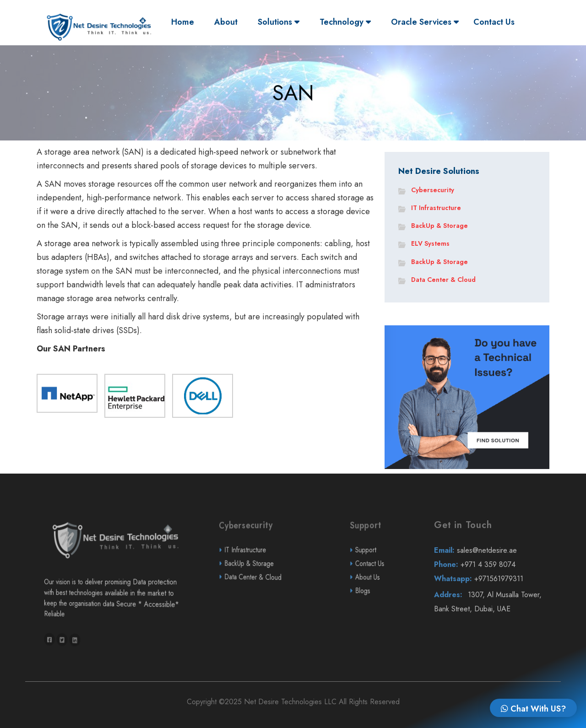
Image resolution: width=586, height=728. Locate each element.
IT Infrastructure (436, 208)
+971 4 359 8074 (491, 589)
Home (185, 22)
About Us (380, 601)
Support (380, 574)
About (226, 22)
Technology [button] (345, 22)
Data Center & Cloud (443, 280)
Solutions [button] (279, 22)
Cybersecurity (433, 190)
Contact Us (494, 22)
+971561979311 (492, 603)
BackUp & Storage (439, 226)
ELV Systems (430, 243)
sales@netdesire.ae (491, 574)
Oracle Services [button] (425, 22)
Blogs (379, 615)
